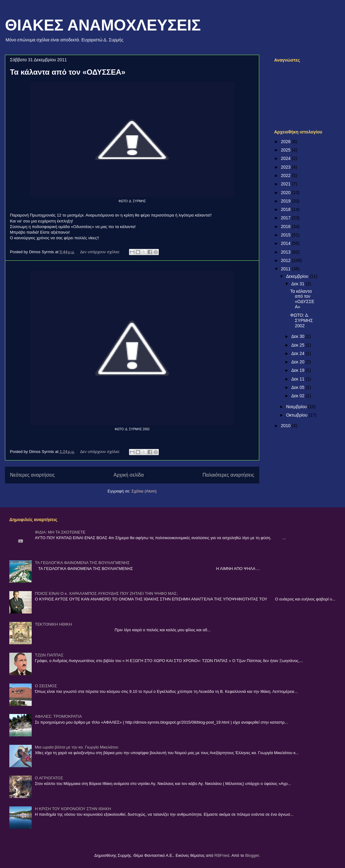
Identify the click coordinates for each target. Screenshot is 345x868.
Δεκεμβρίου (298, 276)
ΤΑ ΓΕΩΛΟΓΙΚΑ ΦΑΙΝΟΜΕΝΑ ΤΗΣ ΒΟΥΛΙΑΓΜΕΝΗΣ (82, 563)
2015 (286, 235)
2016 (286, 226)
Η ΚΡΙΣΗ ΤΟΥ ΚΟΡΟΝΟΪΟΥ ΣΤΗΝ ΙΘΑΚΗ (73, 809)
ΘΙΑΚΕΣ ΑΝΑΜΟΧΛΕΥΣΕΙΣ (103, 25)
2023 (286, 167)
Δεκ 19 (298, 370)
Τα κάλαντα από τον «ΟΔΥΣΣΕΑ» (68, 72)
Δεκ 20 (298, 362)
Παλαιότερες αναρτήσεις (228, 475)
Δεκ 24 (298, 353)
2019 (286, 201)
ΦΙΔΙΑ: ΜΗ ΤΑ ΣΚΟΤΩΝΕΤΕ (60, 532)
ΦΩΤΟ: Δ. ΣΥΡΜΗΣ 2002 (302, 320)
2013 (286, 252)
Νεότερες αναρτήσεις (32, 475)
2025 (286, 150)
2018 (286, 209)
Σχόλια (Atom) (144, 491)
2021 (286, 184)
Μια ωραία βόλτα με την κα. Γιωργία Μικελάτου (76, 747)
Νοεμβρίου (297, 407)
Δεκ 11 (298, 379)
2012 (286, 260)
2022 (286, 175)
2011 (286, 269)
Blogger (252, 855)
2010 (286, 426)
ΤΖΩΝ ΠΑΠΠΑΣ (49, 655)
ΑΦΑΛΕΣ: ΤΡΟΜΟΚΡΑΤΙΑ (58, 716)
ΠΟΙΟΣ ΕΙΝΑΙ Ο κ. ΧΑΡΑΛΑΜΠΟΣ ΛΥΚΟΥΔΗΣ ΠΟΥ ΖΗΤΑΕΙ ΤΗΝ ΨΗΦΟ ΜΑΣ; (106, 593)
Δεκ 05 (298, 387)
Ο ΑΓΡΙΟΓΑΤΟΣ (49, 778)
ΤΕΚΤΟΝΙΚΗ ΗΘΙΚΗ (53, 624)
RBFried (222, 855)
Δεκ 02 (298, 396)
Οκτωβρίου (297, 415)
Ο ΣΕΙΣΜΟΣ (46, 686)
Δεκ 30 (298, 336)
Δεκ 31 (298, 284)
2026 (286, 142)
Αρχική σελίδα (129, 475)
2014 (286, 243)
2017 (286, 218)
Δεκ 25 (298, 345)
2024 (286, 158)
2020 (286, 193)
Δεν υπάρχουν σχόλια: (101, 252)
